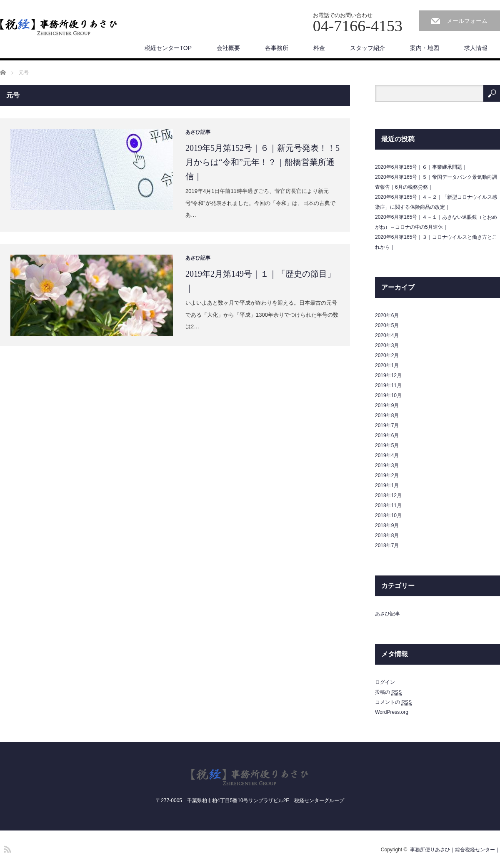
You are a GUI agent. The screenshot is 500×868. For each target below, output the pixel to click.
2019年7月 (387, 425)
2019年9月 (387, 405)
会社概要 (228, 48)
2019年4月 (387, 455)
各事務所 (277, 48)
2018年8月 (387, 535)
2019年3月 (387, 465)
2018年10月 (388, 515)
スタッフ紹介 (367, 48)
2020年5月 (387, 325)
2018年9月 (387, 525)
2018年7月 (387, 545)
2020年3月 (387, 345)
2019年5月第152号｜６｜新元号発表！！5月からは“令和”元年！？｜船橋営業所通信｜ (262, 162)
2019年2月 (387, 475)
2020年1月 (387, 365)
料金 (319, 48)
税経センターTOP (168, 48)
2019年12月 (388, 375)
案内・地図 (425, 48)
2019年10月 (388, 395)
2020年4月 (387, 335)
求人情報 (476, 48)
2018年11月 (388, 505)
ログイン (385, 682)
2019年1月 (387, 485)
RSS (6, 848)
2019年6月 (387, 435)
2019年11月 (388, 385)
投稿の (388, 692)
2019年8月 (387, 415)
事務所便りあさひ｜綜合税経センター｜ (455, 850)
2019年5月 (387, 445)
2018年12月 (388, 495)
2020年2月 (387, 355)
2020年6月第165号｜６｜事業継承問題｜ (421, 167)
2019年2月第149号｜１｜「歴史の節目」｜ (260, 281)
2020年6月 (387, 315)
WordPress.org (392, 712)
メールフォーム (467, 21)
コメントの (393, 702)
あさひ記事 (198, 132)
